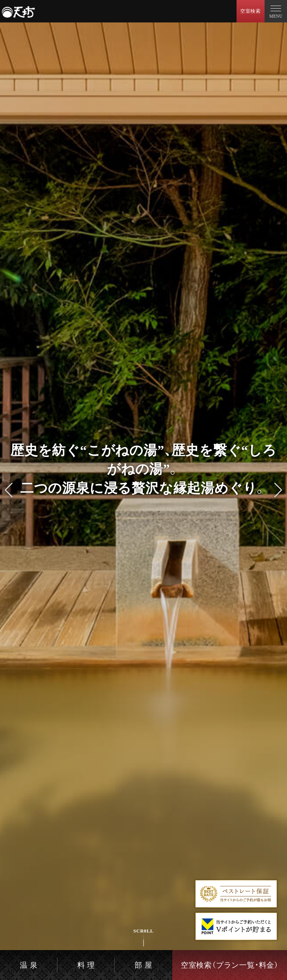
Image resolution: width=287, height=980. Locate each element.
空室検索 (251, 11)
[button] (9, 490)
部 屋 (143, 965)
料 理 (86, 965)
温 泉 (29, 965)
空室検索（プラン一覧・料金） (230, 965)
